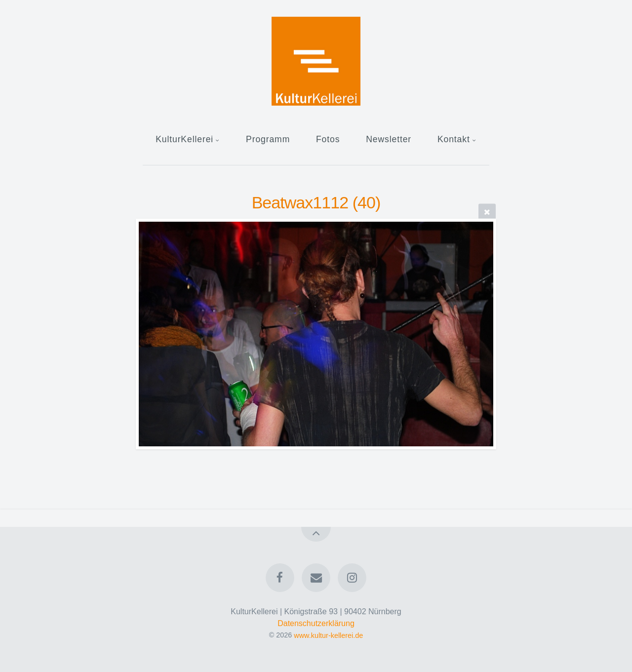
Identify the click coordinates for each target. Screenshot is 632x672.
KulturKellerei (184, 139)
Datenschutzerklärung (316, 623)
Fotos (328, 139)
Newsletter (389, 139)
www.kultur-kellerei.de (328, 635)
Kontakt (454, 139)
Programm (268, 139)
